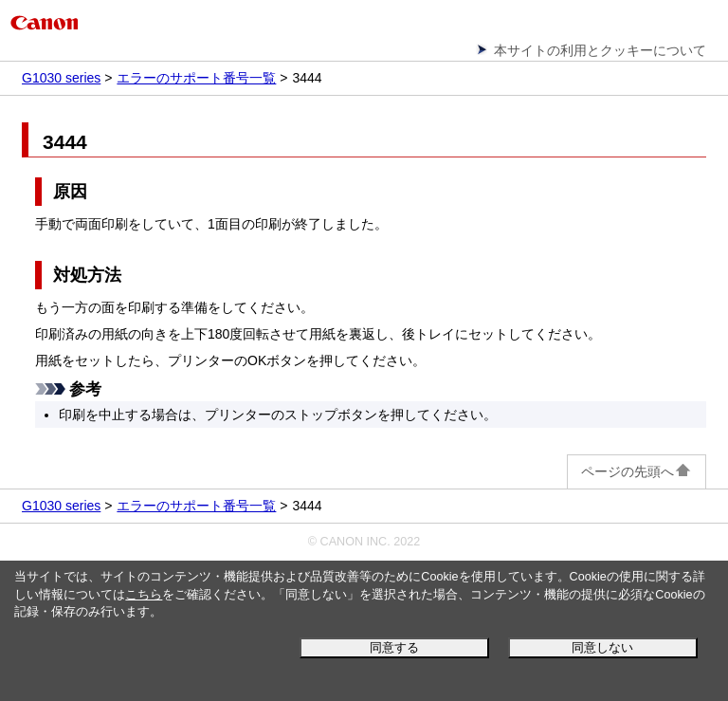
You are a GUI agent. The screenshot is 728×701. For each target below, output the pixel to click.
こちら (144, 595)
